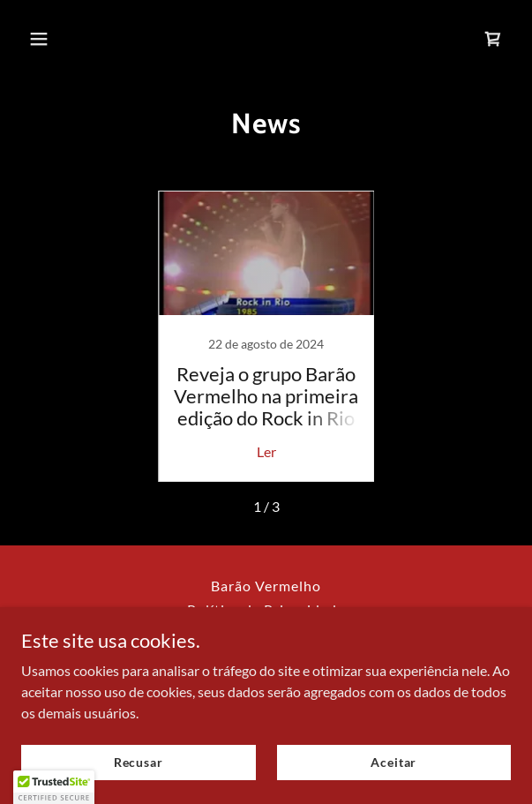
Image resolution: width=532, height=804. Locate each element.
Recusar (139, 762)
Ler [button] (266, 451)
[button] (58, 39)
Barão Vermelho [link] (266, 586)
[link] (493, 39)
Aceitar (393, 762)
